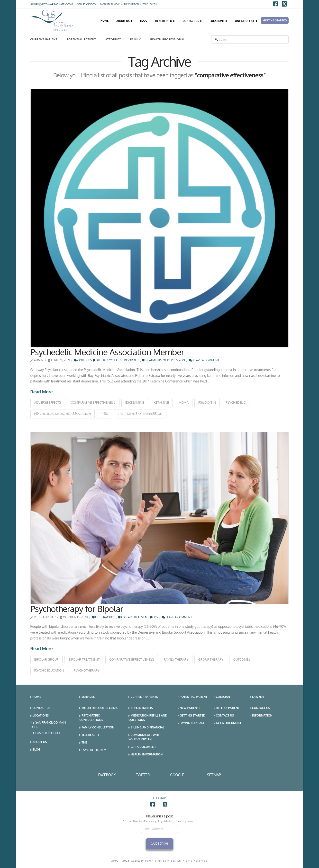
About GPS (83, 360)
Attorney (113, 39)
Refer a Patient (227, 708)
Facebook (107, 775)
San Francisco (87, 4)
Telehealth (89, 735)
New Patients (189, 708)
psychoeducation (49, 670)
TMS (83, 743)
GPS (154, 617)
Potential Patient (81, 39)
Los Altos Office (47, 733)
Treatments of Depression (163, 360)
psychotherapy (87, 670)
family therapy (176, 659)
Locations (40, 716)
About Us (39, 742)
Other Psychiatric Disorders (117, 360)
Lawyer (257, 697)
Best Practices (104, 617)
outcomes (242, 659)
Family (136, 39)
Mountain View (110, 4)
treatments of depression (140, 414)
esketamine (135, 402)
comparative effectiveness (93, 402)
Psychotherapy (93, 750)
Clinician (222, 697)
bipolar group (46, 659)
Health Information (146, 755)
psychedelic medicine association (63, 414)
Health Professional (167, 39)
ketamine (161, 402)
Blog (35, 750)
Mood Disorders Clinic (99, 708)
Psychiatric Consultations (91, 718)
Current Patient (44, 39)
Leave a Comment (204, 360)
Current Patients (143, 697)
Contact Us (40, 708)
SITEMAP (214, 775)
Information (261, 716)
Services (87, 697)
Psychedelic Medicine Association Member (107, 352)
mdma (184, 402)
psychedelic (236, 402)
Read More (42, 392)
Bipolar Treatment (133, 617)
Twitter (143, 775)
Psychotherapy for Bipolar (77, 609)
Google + (178, 775)
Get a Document (142, 747)
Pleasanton (131, 4)
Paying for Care (191, 723)
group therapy (211, 659)
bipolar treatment (84, 659)
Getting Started (191, 716)
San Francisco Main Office (48, 725)
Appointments (141, 708)
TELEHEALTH (150, 4)
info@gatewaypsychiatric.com (52, 4)
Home (36, 697)
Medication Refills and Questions (148, 718)
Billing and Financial (146, 728)
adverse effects (48, 402)
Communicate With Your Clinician (144, 737)
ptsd (104, 414)
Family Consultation (97, 728)
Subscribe (159, 843)
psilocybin (207, 402)
